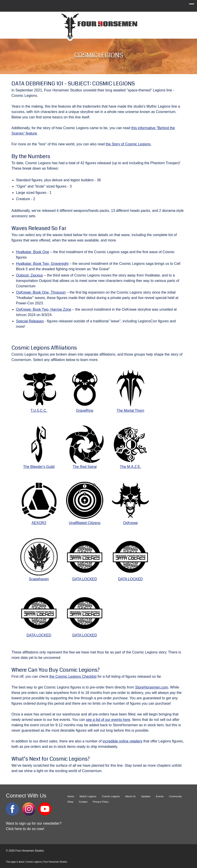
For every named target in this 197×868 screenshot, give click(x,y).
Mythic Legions (88, 796)
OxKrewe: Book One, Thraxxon (41, 292)
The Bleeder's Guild (39, 447)
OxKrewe (131, 503)
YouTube (45, 809)
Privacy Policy (101, 802)
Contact (83, 802)
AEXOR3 (39, 503)
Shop (70, 802)
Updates (146, 796)
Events (160, 796)
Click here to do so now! (25, 829)
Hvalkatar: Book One (33, 252)
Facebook (12, 809)
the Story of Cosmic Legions (128, 144)
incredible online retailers (123, 741)
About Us (130, 796)
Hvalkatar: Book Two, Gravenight (42, 264)
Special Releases (30, 321)
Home (71, 796)
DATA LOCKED (85, 559)
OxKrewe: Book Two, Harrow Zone (44, 309)
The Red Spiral (85, 447)
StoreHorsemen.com (152, 687)
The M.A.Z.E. (131, 447)
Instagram (29, 809)
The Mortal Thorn (131, 391)
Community (176, 796)
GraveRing (85, 391)
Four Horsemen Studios (99, 27)
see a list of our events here (108, 720)
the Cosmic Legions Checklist (73, 676)
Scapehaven (39, 559)
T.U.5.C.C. (39, 391)
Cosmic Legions (111, 796)
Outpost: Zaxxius (29, 275)
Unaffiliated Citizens (85, 503)
